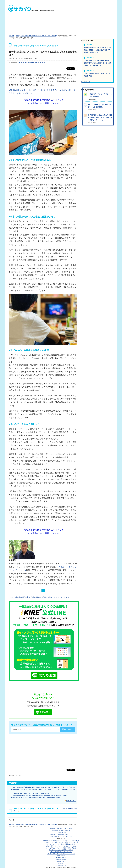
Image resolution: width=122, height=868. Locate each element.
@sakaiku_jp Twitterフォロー (61, 831)
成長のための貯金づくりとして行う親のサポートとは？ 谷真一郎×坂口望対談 (35, 798)
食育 (43, 62)
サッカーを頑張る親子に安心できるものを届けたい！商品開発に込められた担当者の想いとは (40, 795)
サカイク (12, 36)
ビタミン (22, 62)
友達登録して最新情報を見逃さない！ (61, 834)
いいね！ (61, 833)
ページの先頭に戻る (61, 865)
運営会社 (61, 863)
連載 (17, 36)
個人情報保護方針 (61, 860)
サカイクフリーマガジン (61, 844)
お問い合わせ (61, 856)
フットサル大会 (61, 850)
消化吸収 (38, 62)
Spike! (61, 846)
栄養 (32, 62)
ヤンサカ (61, 854)
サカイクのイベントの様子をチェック (61, 836)
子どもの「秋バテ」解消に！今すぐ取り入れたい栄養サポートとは (32, 793)
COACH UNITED (61, 840)
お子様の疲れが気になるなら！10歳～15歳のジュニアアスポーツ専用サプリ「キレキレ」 (100, 117)
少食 (28, 62)
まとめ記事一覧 (86, 82)
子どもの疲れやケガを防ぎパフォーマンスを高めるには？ (38, 36)
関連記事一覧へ (71, 801)
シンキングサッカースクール (61, 848)
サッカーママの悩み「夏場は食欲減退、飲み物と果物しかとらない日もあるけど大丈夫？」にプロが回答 (43, 787)
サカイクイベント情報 (61, 842)
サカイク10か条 (61, 858)
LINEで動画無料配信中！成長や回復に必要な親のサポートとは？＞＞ (39, 597)
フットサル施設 (61, 852)
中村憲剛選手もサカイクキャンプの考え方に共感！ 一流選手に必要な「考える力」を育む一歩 (97, 50)
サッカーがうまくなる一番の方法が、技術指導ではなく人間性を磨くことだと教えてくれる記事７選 (97, 63)
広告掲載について (61, 862)
